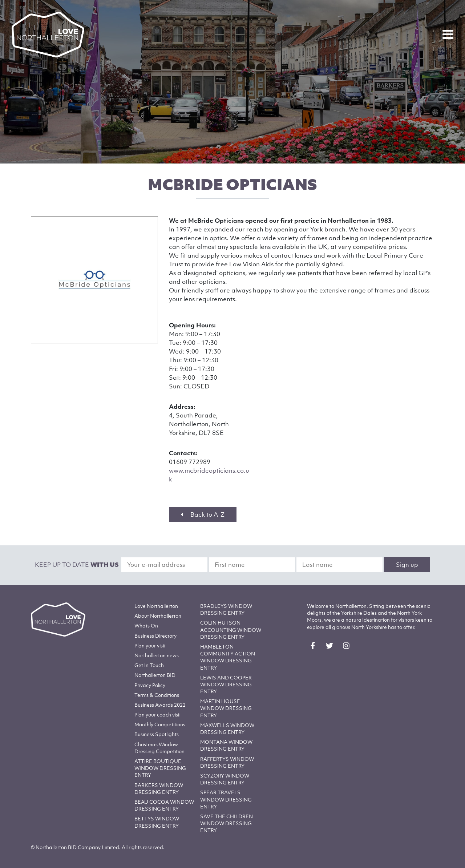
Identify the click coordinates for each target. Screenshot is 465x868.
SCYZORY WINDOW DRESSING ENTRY (225, 779)
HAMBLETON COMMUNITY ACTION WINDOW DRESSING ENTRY (228, 657)
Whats (146, 625)
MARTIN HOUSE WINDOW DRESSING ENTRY (226, 708)
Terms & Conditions (157, 695)
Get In (149, 665)
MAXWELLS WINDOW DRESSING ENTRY (227, 728)
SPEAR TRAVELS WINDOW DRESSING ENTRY (226, 799)
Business (155, 636)
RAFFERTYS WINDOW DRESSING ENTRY (227, 762)
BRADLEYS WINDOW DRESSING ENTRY (226, 609)
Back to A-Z (203, 514)
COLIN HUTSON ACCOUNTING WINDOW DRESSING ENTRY (231, 629)
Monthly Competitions (160, 724)
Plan (150, 645)
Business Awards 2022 (160, 705)
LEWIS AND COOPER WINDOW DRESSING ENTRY (226, 684)
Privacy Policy (150, 685)
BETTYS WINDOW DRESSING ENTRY (157, 822)
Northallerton (158, 616)
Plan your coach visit (158, 714)
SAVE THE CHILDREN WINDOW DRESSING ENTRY (227, 823)
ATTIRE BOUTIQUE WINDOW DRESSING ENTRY (160, 768)
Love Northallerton (156, 606)
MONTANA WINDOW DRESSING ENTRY (226, 745)
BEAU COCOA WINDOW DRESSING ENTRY (164, 805)
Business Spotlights (157, 734)
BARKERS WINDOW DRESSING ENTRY (159, 788)
